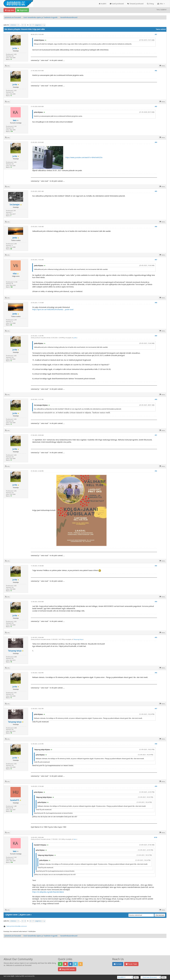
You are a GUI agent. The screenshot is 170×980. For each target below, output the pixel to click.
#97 (156, 709)
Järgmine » (39, 25)
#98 (156, 744)
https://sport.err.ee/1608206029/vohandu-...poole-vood (53, 310)
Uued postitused (117, 4)
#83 (156, 107)
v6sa (15, 274)
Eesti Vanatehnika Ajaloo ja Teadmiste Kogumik (40, 17)
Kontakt (118, 964)
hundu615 (15, 800)
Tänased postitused (135, 4)
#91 (156, 435)
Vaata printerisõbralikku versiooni (17, 926)
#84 (156, 142)
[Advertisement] (85, 949)
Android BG (31, 976)
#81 (156, 34)
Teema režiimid (161, 29)
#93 (156, 566)
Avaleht (103, 4)
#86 (156, 227)
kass (15, 120)
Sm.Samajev (15, 205)
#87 (156, 260)
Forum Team (131, 964)
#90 (156, 399)
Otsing (150, 4)
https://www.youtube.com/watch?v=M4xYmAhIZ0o (84, 157)
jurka (15, 48)
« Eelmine (13, 25)
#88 (156, 303)
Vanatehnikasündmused (69, 17)
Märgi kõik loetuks (67, 969)
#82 (156, 71)
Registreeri (22, 10)
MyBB (13, 976)
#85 (156, 191)
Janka (15, 238)
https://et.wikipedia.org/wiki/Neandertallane (48, 892)
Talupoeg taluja (15, 651)
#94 (156, 602)
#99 (156, 786)
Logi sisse (9, 10)
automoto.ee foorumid (13, 17)
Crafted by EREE (20, 976)
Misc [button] (161, 4)
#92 (156, 471)
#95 (156, 638)
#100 (156, 837)
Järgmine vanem (12, 915)
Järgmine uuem (25, 915)
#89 (156, 336)
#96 (156, 673)
